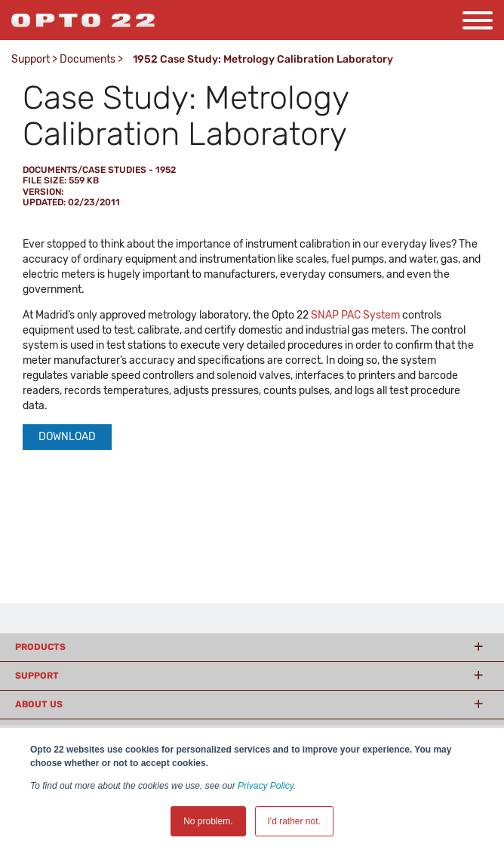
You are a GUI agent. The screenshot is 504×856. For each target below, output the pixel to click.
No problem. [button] (208, 821)
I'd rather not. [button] (294, 821)
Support (31, 59)
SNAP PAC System (355, 315)
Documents (88, 59)
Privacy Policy (266, 786)
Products (40, 647)
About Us (39, 704)
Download (67, 437)
